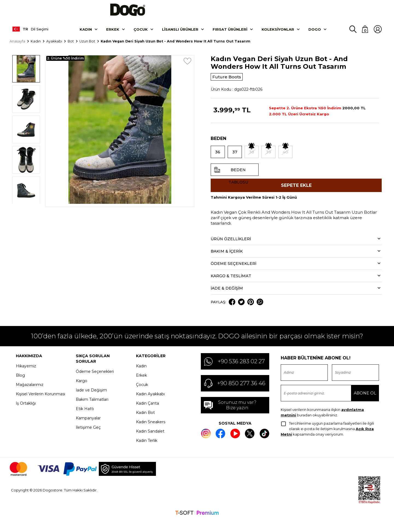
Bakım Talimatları (92, 408)
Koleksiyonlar (278, 34)
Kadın (86, 34)
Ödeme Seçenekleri (95, 380)
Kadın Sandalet (150, 439)
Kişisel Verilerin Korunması (40, 402)
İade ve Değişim (91, 398)
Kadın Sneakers (151, 430)
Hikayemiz (26, 374)
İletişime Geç (88, 436)
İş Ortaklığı (26, 411)
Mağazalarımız (30, 393)
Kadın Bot (145, 421)
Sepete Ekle (296, 192)
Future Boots (230, 82)
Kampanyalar (88, 426)
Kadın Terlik (147, 449)
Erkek (113, 34)
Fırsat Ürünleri (230, 34)
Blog (20, 384)
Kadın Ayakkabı (150, 402)
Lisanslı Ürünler (180, 34)
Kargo (82, 389)
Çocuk (141, 34)
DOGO (315, 34)
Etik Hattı (85, 417)
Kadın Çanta (147, 411)
